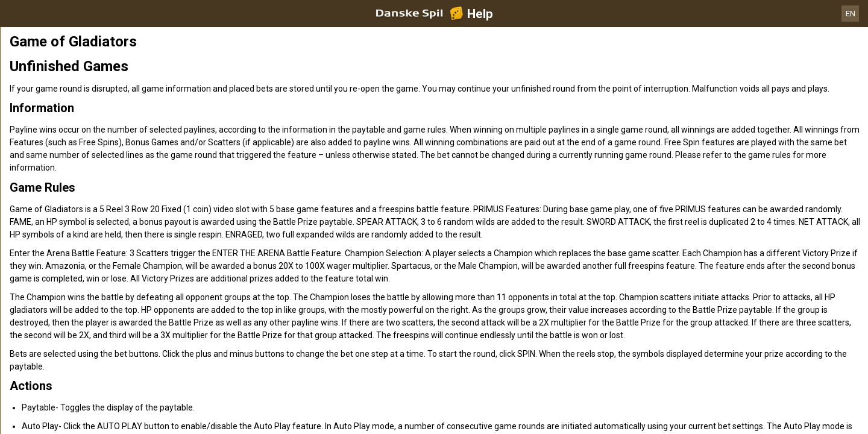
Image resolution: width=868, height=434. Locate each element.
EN (851, 14)
